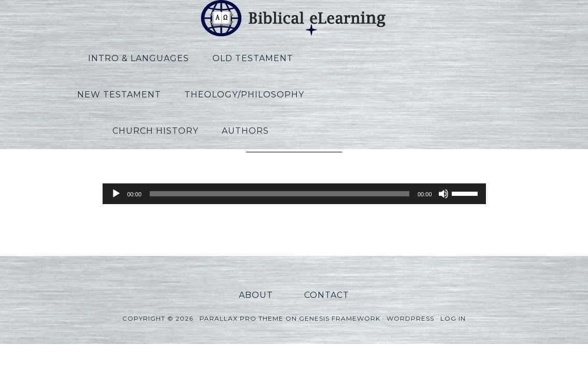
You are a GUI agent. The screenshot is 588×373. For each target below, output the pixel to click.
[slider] (279, 194)
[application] (294, 194)
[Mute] (443, 194)
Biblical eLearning (294, 18)
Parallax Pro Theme (241, 310)
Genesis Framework (340, 310)
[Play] (116, 194)
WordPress (410, 310)
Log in (453, 310)
